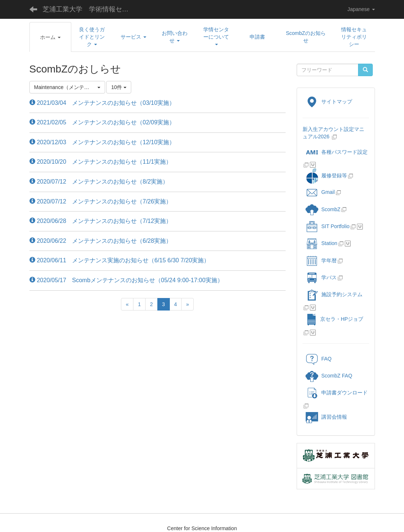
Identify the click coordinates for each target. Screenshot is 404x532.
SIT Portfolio (328, 226)
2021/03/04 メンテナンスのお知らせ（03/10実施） (102, 103)
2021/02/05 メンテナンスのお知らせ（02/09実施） (102, 122)
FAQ (319, 359)
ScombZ (331, 209)
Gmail (320, 192)
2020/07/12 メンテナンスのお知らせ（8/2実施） (99, 182)
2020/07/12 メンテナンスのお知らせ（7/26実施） (101, 201)
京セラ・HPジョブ (334, 319)
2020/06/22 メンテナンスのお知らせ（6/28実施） (101, 241)
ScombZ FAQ (329, 376)
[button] (50, 37)
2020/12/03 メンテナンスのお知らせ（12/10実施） (102, 142)
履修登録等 (326, 175)
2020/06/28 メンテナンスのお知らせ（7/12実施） (101, 221)
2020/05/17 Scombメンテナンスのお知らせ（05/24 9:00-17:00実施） (126, 280)
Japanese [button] (361, 9)
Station (321, 243)
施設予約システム (334, 294)
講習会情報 (326, 417)
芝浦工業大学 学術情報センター (91, 9)
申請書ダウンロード (337, 393)
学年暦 (321, 260)
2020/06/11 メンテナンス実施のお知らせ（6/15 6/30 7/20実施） (120, 260)
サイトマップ (329, 102)
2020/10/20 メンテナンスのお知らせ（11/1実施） (101, 162)
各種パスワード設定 (337, 152)
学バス (321, 277)
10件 (119, 87)
